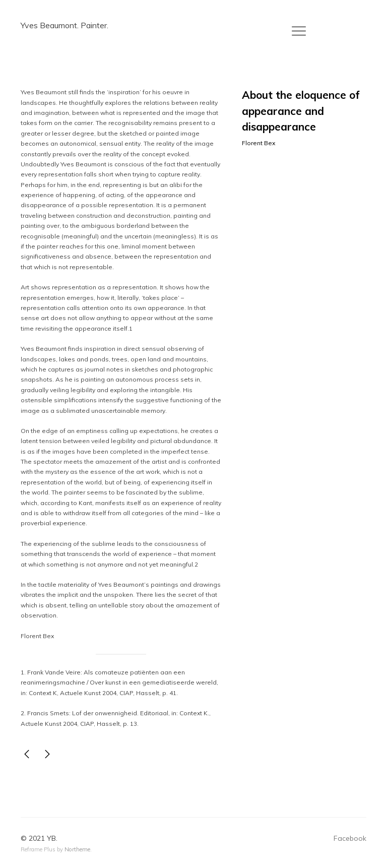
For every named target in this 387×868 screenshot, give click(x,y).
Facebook (350, 838)
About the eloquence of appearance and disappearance (301, 111)
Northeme (77, 849)
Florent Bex (259, 143)
